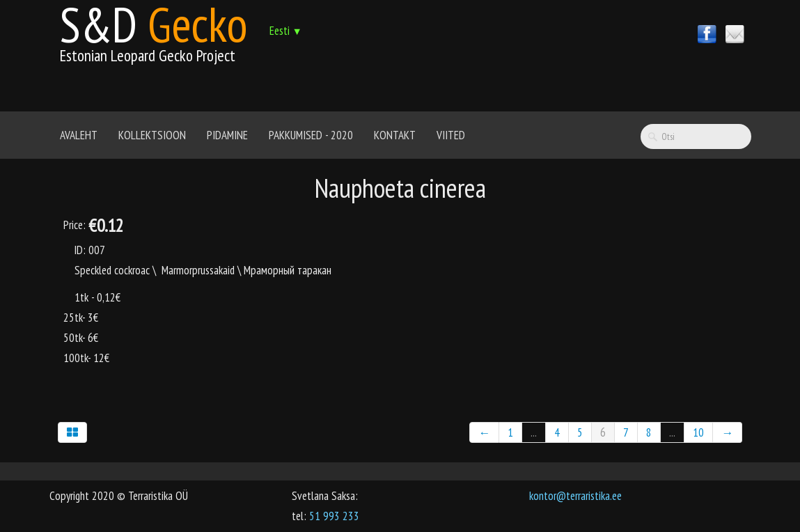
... (534, 432)
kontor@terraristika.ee (575, 496)
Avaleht (79, 135)
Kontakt (395, 135)
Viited (451, 135)
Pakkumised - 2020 (311, 135)
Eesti (286, 31)
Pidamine (227, 135)
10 (698, 432)
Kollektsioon (152, 135)
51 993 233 (334, 516)
